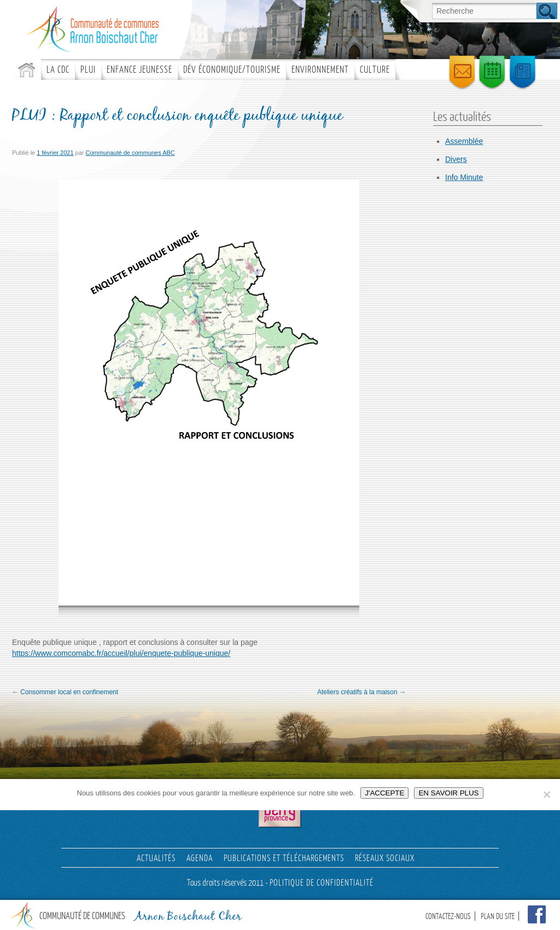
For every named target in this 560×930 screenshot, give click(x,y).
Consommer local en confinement (65, 692)
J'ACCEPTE (384, 793)
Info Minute (464, 177)
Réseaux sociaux (385, 858)
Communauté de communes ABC (130, 153)
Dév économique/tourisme (232, 69)
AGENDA (200, 858)
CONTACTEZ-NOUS (448, 916)
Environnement (320, 69)
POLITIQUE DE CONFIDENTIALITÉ (322, 882)
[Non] (546, 794)
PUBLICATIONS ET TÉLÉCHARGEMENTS (284, 858)
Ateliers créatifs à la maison (361, 692)
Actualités (156, 858)
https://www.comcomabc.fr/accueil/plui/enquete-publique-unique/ (121, 653)
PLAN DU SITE (498, 916)
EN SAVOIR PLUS (448, 793)
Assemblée (464, 141)
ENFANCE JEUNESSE (139, 69)
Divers (456, 159)
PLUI (88, 69)
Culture (375, 69)
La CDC (58, 69)
